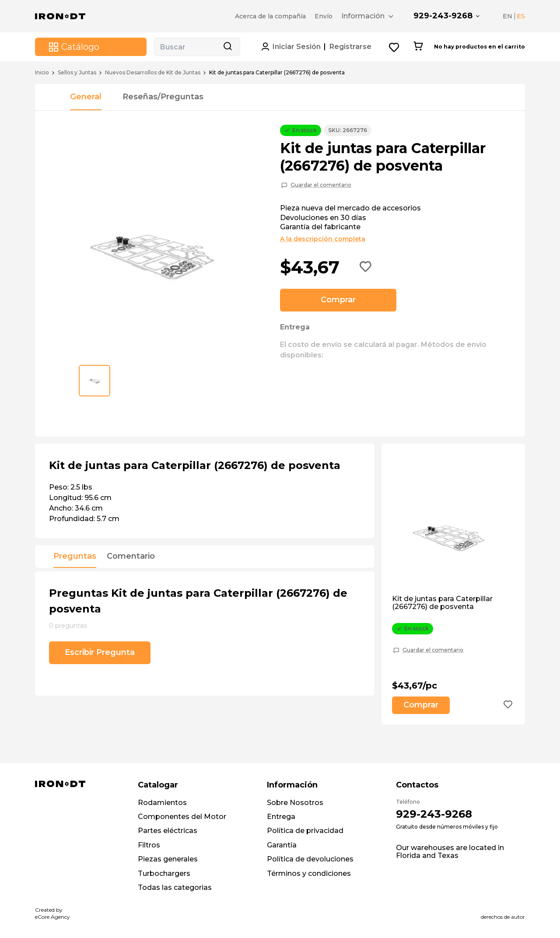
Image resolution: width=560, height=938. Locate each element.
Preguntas (75, 556)
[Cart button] (418, 47)
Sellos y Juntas (77, 73)
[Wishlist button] (394, 47)
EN (507, 16)
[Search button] (227, 47)
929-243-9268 (443, 16)
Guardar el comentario (321, 185)
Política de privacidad (305, 831)
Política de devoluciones (310, 859)
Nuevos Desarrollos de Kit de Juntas (153, 73)
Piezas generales (168, 859)
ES (521, 16)
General (86, 97)
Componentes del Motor (182, 817)
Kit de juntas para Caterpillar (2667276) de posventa (442, 603)
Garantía (282, 845)
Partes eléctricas (168, 831)
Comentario (131, 556)
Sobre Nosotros (295, 803)
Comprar (338, 300)
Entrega (281, 817)
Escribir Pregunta (100, 652)
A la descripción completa (323, 239)
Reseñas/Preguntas (163, 97)
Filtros (149, 845)
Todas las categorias (175, 887)
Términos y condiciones (309, 873)
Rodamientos (162, 803)
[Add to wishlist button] (366, 267)
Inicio (42, 73)
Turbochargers (164, 873)
